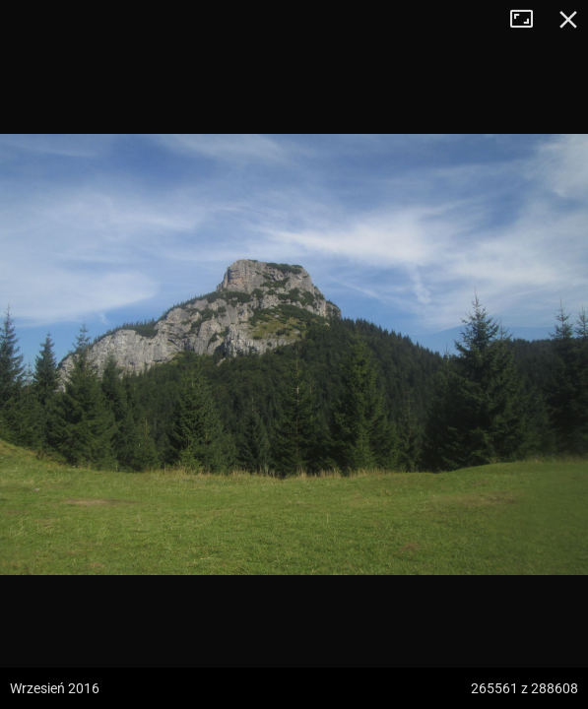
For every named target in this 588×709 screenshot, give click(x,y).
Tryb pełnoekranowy (529, 20)
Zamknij (568, 20)
